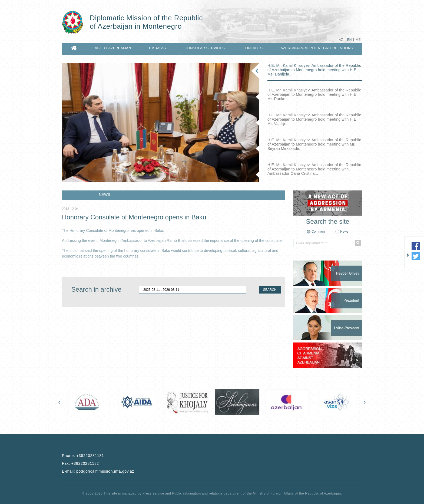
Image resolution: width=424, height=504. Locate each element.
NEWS (105, 195)
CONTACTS (253, 48)
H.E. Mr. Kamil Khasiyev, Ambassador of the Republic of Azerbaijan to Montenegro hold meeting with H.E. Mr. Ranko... (314, 94)
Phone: (83, 456)
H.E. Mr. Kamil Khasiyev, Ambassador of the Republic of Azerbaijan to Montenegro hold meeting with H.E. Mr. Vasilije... (314, 119)
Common (318, 232)
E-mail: (98, 471)
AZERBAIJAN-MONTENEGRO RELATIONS (317, 48)
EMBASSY (158, 48)
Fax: (80, 463)
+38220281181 (90, 456)
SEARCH (270, 290)
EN (349, 40)
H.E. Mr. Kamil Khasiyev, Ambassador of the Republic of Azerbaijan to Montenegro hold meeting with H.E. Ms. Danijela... (314, 70)
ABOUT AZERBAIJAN (113, 48)
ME (358, 40)
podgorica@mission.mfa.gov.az (105, 471)
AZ (341, 40)
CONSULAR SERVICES (205, 48)
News (344, 232)
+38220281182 (85, 463)
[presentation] (59, 402)
